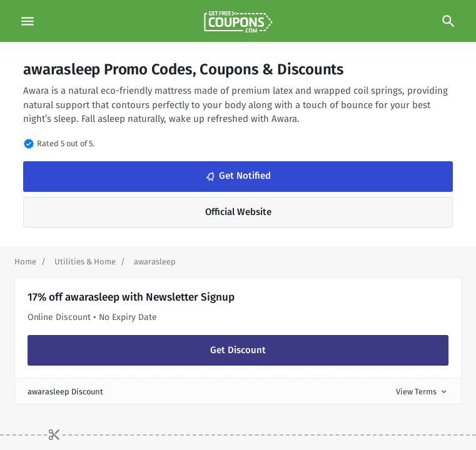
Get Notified (237, 176)
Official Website (238, 212)
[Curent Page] (155, 262)
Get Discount (238, 350)
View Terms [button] (422, 392)
